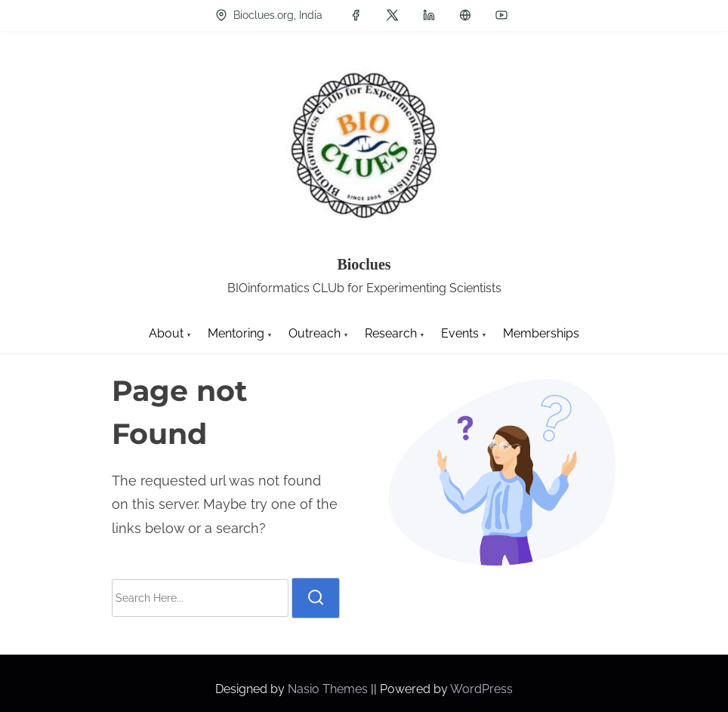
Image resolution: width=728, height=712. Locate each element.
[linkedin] (429, 15)
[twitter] (392, 15)
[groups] (465, 15)
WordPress (481, 689)
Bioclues (364, 264)
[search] (316, 598)
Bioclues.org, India (269, 15)
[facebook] (356, 15)
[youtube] (501, 15)
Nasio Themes (329, 689)
